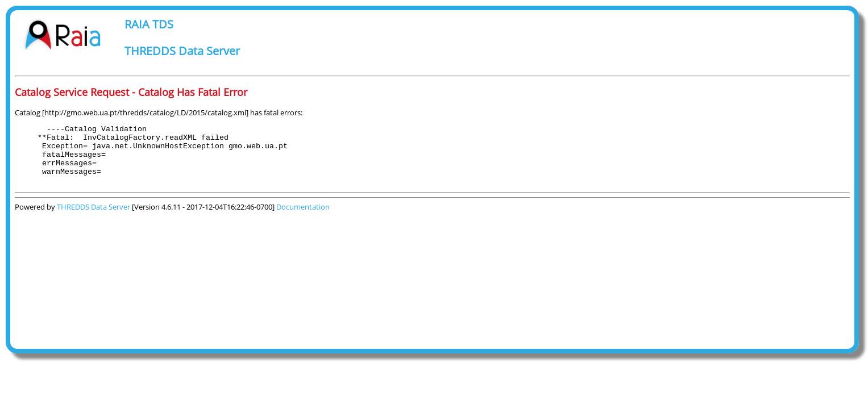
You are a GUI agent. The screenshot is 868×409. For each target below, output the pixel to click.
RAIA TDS (149, 24)
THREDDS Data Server (182, 51)
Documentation (303, 219)
